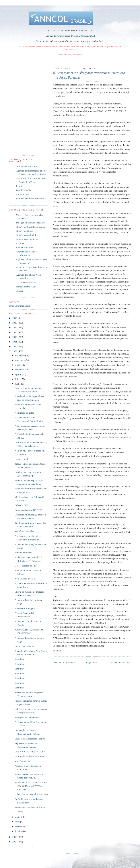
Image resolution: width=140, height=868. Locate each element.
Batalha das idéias (23, 553)
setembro (20, 370)
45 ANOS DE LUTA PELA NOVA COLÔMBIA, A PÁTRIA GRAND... (31, 786)
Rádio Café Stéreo (25, 247)
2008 (15, 837)
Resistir (20, 186)
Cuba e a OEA (21, 505)
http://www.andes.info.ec (28, 235)
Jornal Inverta (23, 194)
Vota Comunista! (23, 761)
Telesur (20, 291)
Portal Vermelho (24, 190)
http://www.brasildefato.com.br (31, 227)
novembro (20, 360)
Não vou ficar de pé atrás (26, 608)
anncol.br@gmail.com (19, 306)
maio (18, 817)
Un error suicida (22, 459)
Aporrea (20, 243)
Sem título (20, 659)
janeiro (19, 831)
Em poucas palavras (24, 646)
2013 (15, 332)
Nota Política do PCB (25, 579)
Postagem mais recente (64, 662)
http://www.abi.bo (25, 231)
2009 (15, 351)
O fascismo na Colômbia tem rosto (31, 794)
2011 (15, 342)
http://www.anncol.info (27, 167)
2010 (15, 346)
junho (18, 384)
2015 (15, 323)
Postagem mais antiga (121, 662)
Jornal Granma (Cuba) (27, 287)
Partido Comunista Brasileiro (30, 199)
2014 (15, 327)
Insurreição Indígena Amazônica (30, 756)
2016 (15, 318)
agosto (19, 374)
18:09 (59, 651)
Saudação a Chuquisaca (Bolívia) (30, 739)
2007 (15, 842)
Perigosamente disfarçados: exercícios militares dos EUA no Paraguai (91, 75)
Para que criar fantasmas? (27, 717)
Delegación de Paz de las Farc (30, 223)
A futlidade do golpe (24, 413)
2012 (15, 337)
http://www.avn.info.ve (27, 239)
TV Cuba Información (27, 282)
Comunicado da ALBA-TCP (28, 510)
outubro (19, 365)
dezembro (20, 355)
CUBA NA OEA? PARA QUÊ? (30, 752)
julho (18, 379)
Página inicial (93, 662)
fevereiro (20, 826)
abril (18, 822)
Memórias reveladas (24, 531)
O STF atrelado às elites (26, 566)
